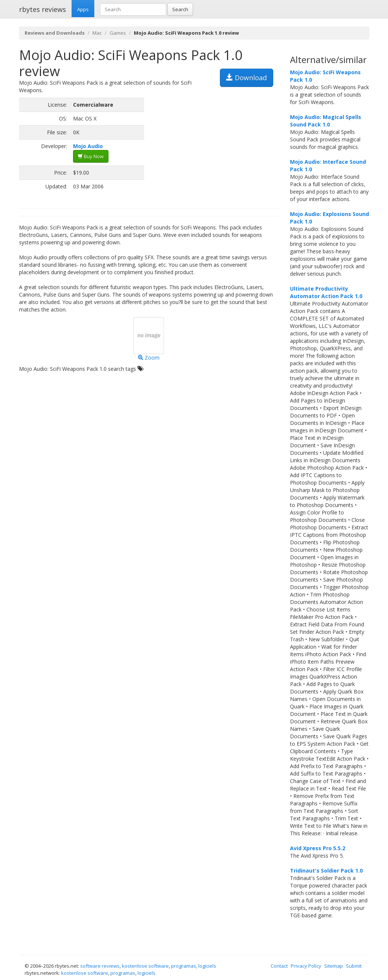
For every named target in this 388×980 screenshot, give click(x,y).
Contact (279, 966)
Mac (97, 33)
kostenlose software (145, 966)
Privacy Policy (306, 966)
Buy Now (91, 156)
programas (184, 966)
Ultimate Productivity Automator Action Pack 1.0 (326, 292)
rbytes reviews (42, 9)
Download (247, 78)
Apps (83, 9)
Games (118, 33)
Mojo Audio (88, 146)
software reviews (100, 966)
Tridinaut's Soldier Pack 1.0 (326, 871)
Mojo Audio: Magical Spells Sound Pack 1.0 (326, 121)
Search (180, 9)
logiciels (207, 966)
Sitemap (334, 966)
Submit (354, 966)
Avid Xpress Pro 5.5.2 (318, 848)
